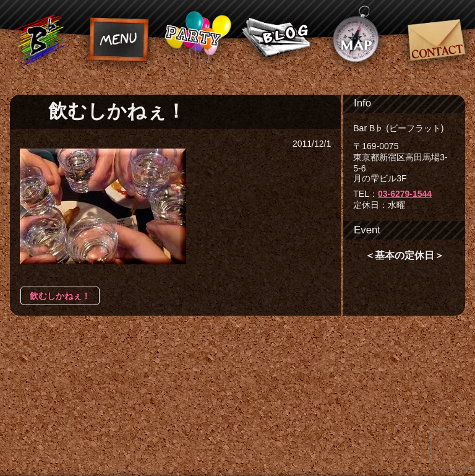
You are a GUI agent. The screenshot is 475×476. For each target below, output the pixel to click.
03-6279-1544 (405, 194)
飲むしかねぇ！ (60, 296)
